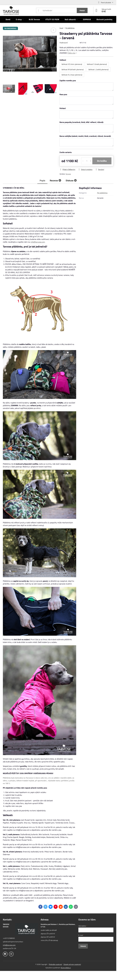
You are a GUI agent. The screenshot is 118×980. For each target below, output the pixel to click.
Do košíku (102, 161)
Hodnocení (64, 43)
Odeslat (83, 946)
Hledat (82, 10)
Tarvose (68, 174)
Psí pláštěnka (102, 193)
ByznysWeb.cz (66, 968)
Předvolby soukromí (55, 964)
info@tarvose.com (38, 242)
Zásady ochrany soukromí (72, 964)
